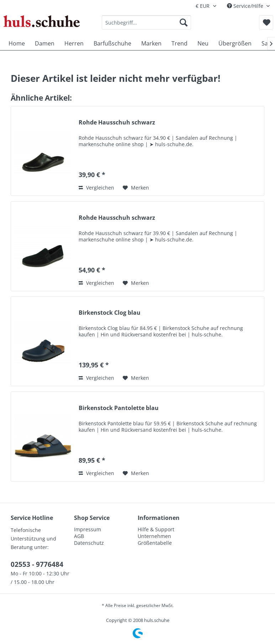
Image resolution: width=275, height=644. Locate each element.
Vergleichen (96, 188)
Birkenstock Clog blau (110, 313)
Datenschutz (89, 543)
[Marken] (151, 43)
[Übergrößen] (235, 43)
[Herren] (74, 43)
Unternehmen (154, 536)
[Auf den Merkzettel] (136, 188)
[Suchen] (184, 22)
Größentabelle (155, 543)
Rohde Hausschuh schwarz (117, 123)
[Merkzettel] (266, 22)
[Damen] (45, 43)
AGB (79, 536)
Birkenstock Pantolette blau (119, 408)
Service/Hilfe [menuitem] (246, 6)
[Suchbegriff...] (146, 22)
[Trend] (179, 43)
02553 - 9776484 (37, 564)
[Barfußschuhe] (112, 43)
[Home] (17, 43)
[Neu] (203, 43)
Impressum (88, 529)
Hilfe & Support (156, 529)
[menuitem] (146, 22)
